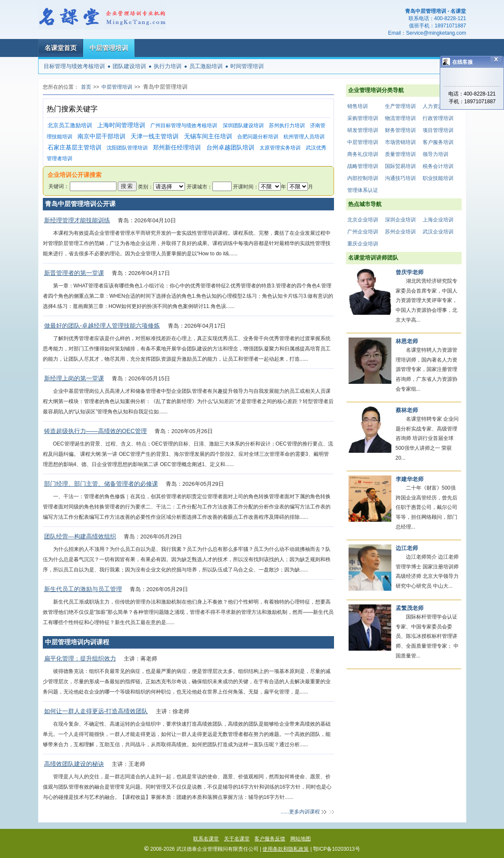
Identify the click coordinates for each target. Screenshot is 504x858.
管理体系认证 (363, 190)
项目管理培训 (438, 130)
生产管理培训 (400, 106)
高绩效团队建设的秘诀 (74, 764)
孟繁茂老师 (410, 608)
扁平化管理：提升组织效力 (80, 658)
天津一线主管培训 (155, 136)
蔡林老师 (407, 410)
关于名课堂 (237, 839)
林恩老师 (407, 341)
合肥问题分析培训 (258, 137)
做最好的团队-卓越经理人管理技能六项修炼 (102, 326)
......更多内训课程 (300, 812)
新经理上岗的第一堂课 (74, 378)
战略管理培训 (363, 166)
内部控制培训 (363, 178)
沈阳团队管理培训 (127, 148)
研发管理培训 (363, 130)
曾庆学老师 (410, 272)
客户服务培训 (438, 142)
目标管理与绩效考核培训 (74, 66)
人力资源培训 (438, 106)
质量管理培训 (400, 154)
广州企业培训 (363, 232)
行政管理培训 (438, 118)
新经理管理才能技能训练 (77, 220)
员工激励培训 (206, 66)
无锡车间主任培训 (208, 136)
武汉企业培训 (438, 232)
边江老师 (407, 548)
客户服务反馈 (270, 839)
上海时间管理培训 (121, 125)
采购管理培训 (363, 118)
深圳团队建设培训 (243, 126)
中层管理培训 (109, 48)
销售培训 (358, 106)
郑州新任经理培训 (177, 148)
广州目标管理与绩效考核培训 (184, 126)
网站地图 (301, 839)
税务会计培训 (438, 166)
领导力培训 (435, 154)
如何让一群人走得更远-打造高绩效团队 (96, 711)
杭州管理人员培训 (304, 137)
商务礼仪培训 (363, 154)
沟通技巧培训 (400, 178)
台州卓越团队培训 (230, 148)
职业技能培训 (438, 178)
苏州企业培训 (400, 232)
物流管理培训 (400, 118)
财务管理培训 (400, 130)
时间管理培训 (247, 66)
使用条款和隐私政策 (286, 849)
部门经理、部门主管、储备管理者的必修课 (101, 484)
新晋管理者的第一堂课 (74, 273)
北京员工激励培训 (70, 125)
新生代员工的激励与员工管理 (83, 589)
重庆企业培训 (363, 244)
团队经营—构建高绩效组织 (80, 536)
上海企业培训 (438, 220)
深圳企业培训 (400, 220)
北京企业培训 (363, 220)
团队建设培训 (129, 66)
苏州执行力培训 (287, 126)
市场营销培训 (400, 142)
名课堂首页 (61, 48)
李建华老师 (410, 479)
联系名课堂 (206, 839)
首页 (86, 87)
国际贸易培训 (400, 166)
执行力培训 (168, 66)
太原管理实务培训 (280, 148)
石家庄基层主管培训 (75, 148)
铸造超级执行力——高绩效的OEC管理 (95, 431)
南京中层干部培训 (101, 136)
